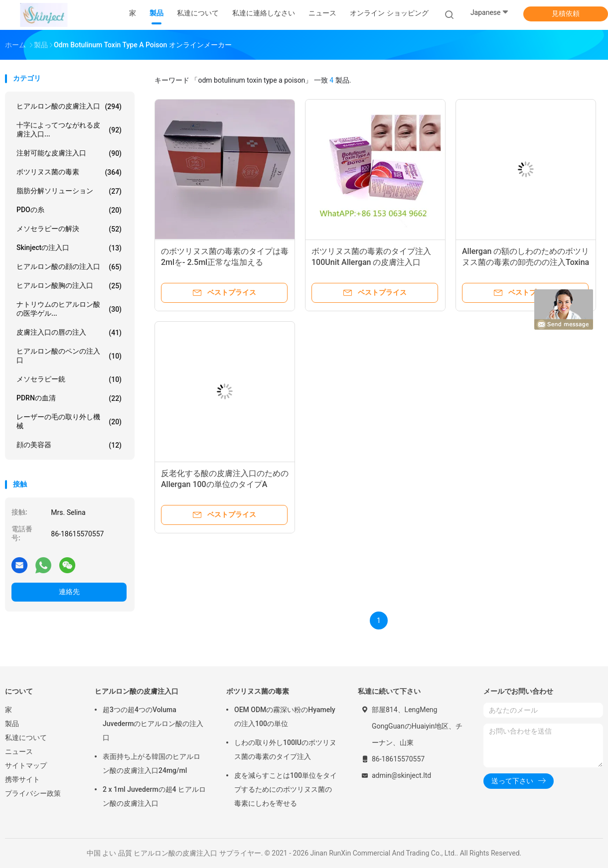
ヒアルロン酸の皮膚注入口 (69, 107)
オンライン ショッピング (389, 13)
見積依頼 (566, 13)
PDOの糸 (69, 210)
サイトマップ (26, 765)
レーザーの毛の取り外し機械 (69, 421)
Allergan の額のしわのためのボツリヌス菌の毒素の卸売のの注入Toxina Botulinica (526, 262)
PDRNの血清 (69, 398)
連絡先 (69, 592)
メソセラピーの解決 (69, 229)
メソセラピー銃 (69, 379)
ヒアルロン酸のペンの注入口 (69, 356)
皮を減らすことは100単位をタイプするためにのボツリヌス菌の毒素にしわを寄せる (286, 789)
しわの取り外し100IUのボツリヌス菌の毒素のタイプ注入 (285, 749)
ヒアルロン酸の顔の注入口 (69, 267)
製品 (12, 724)
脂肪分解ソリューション (69, 191)
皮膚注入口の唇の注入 (69, 333)
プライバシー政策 (33, 793)
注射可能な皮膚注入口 (69, 153)
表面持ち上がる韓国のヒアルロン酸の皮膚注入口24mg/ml (152, 763)
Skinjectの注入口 (69, 248)
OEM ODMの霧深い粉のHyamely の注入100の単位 (285, 717)
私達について (26, 738)
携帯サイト (22, 779)
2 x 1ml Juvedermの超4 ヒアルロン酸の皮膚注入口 (154, 796)
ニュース (19, 751)
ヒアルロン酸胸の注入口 (69, 286)
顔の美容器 (69, 445)
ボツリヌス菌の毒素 (69, 172)
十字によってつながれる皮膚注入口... (69, 129)
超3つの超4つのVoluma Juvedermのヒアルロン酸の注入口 (153, 724)
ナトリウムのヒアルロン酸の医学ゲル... (69, 309)
